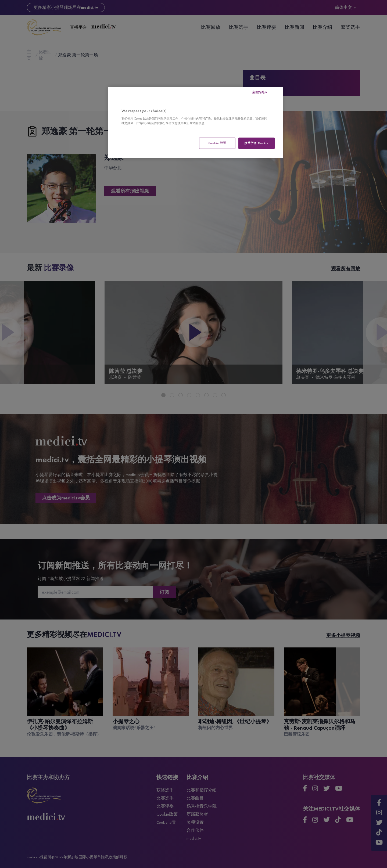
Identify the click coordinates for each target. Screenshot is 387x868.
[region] (195, 123)
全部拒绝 (258, 92)
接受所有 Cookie (256, 143)
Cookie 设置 (217, 143)
